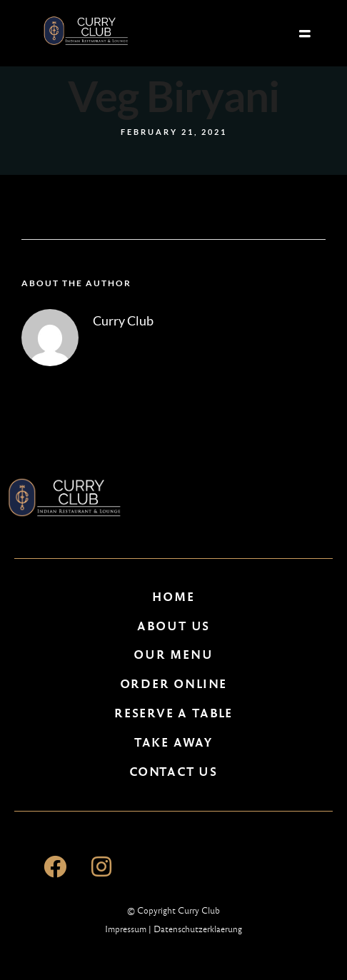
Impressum (126, 929)
